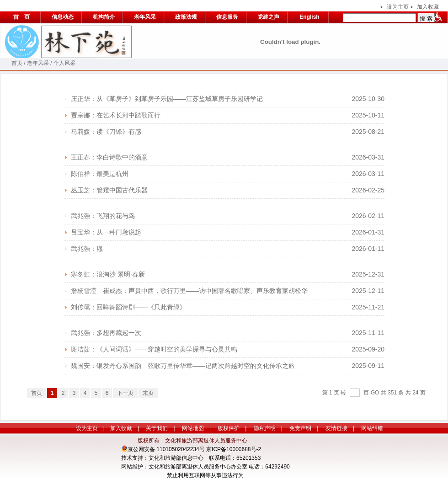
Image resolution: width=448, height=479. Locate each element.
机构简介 (104, 17)
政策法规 (186, 17)
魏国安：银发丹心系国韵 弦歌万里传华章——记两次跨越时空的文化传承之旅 (183, 366)
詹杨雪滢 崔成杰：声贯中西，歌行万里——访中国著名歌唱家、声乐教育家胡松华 (189, 291)
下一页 (125, 393)
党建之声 (268, 17)
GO (375, 393)
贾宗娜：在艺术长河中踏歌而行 (116, 115)
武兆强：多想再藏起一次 (106, 333)
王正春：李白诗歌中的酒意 (109, 157)
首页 (17, 63)
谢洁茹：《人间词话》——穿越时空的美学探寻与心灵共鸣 (154, 349)
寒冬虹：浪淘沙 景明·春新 (108, 274)
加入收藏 (428, 7)
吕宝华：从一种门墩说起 (106, 232)
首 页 (21, 17)
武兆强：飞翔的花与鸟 (103, 216)
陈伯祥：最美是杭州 (100, 174)
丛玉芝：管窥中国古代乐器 (109, 190)
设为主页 (398, 7)
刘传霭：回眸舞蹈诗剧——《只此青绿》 (128, 307)
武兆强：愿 (87, 249)
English (309, 17)
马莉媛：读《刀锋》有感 (106, 132)
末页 (148, 393)
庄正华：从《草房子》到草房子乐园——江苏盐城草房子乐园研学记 (167, 99)
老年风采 (145, 17)
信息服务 (227, 17)
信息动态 (63, 17)
